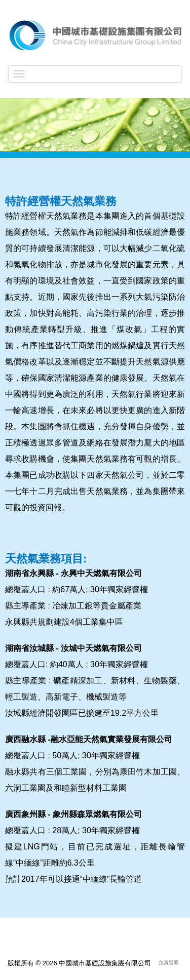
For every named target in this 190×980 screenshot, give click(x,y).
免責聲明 (169, 963)
